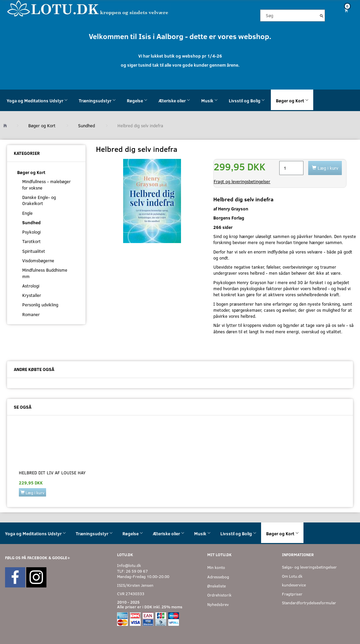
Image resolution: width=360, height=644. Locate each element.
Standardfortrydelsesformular (309, 603)
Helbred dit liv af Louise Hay (52, 473)
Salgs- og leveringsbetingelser (309, 567)
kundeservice (294, 585)
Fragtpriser (292, 594)
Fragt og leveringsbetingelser (242, 181)
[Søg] (322, 15)
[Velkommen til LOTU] (88, 8)
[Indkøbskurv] (345, 10)
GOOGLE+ (61, 558)
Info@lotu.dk (129, 565)
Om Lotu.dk (292, 576)
